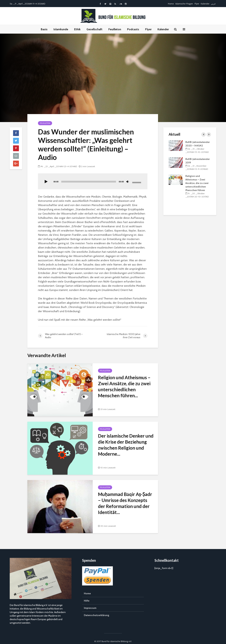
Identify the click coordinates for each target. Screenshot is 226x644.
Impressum (90, 603)
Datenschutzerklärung (96, 610)
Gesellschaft (94, 29)
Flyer (197, 4)
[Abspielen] (46, 182)
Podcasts (133, 29)
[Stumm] (128, 182)
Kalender (205, 4)
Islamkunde (61, 29)
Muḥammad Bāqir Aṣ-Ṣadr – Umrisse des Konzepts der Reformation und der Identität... (125, 503)
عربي (213, 4)
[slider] (89, 182)
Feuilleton (115, 29)
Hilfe (87, 595)
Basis (44, 29)
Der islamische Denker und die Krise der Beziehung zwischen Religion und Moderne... (126, 445)
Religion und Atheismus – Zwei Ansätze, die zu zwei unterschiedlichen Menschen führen (197, 183)
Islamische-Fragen (184, 4)
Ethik (77, 29)
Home (171, 4)
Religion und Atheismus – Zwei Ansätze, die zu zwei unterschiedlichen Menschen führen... (124, 386)
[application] (93, 181)
